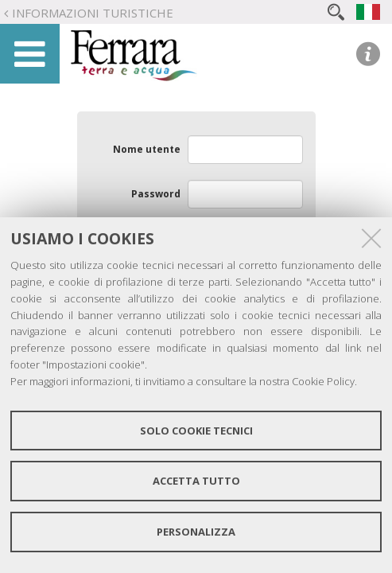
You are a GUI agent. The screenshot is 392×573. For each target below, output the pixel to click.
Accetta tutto (196, 481)
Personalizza (196, 532)
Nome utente (147, 149)
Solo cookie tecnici (196, 431)
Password (156, 194)
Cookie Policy (323, 381)
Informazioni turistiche (93, 13)
